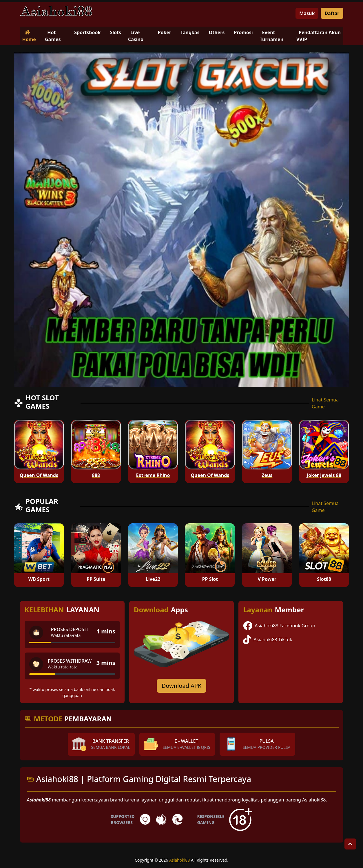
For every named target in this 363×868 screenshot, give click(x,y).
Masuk (307, 13)
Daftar (332, 13)
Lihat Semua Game (325, 403)
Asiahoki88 (179, 860)
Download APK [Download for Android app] (182, 686)
